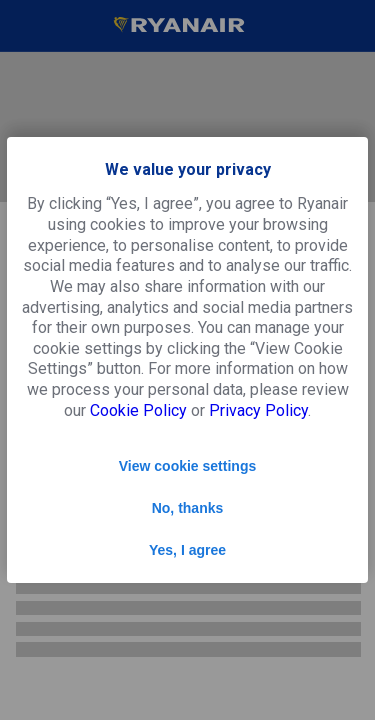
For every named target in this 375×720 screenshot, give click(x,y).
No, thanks (188, 508)
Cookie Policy (138, 410)
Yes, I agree (187, 550)
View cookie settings (187, 466)
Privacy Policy (258, 410)
